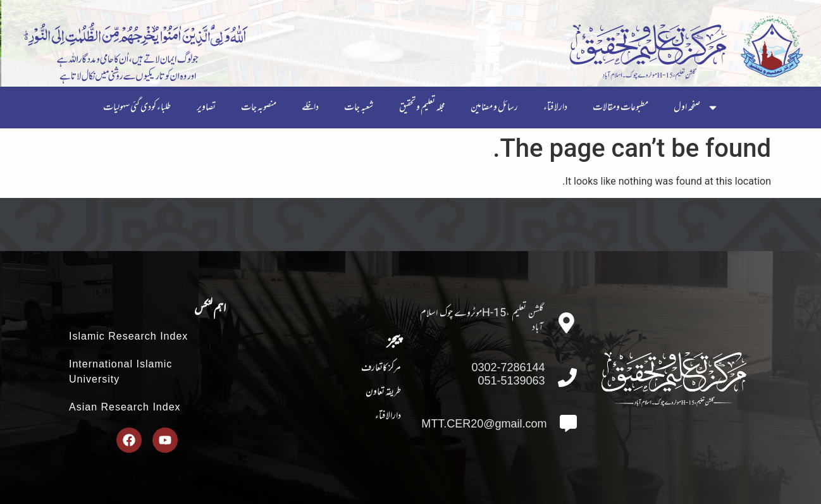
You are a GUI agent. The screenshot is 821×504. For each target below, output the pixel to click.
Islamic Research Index (128, 336)
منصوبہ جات (259, 108)
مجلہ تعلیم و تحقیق (422, 108)
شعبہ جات (359, 108)
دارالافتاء (388, 416)
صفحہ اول (696, 108)
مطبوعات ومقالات (620, 108)
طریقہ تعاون (383, 392)
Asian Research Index (125, 407)
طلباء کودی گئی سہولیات (137, 108)
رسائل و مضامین (494, 108)
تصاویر (206, 108)
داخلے (310, 108)
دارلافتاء (555, 108)
